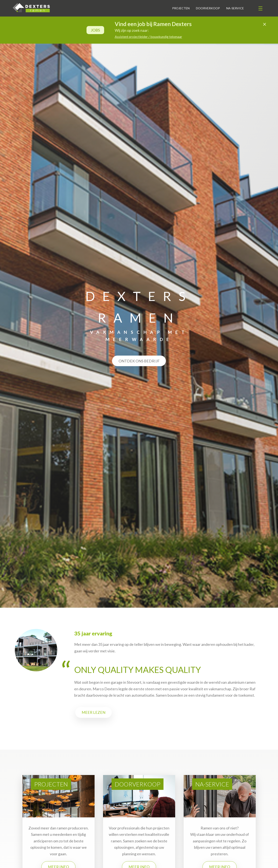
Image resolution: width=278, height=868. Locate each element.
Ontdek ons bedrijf (139, 361)
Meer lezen (94, 712)
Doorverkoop (208, 8)
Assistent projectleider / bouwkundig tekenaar (148, 37)
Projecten (181, 8)
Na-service (235, 8)
